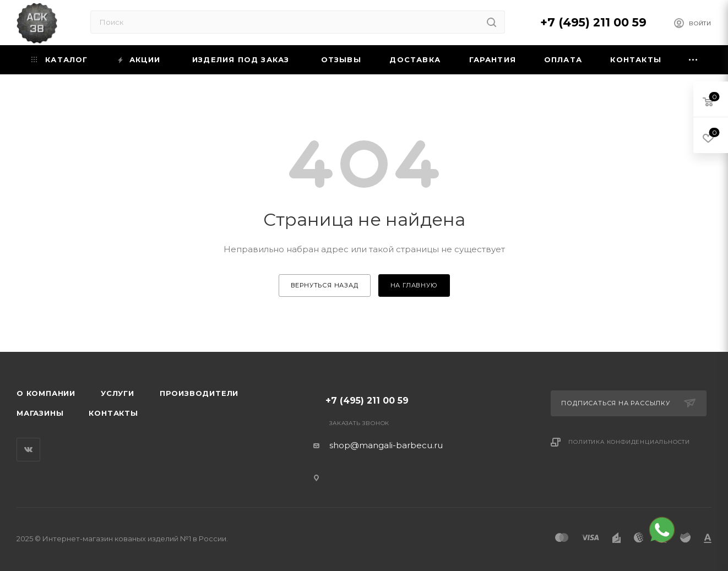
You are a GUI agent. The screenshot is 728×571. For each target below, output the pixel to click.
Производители (199, 393)
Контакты (113, 413)
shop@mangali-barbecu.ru (386, 445)
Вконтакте (28, 450)
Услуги (118, 393)
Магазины (40, 413)
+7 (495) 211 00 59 (593, 22)
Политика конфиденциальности (629, 442)
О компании (46, 393)
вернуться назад (325, 285)
